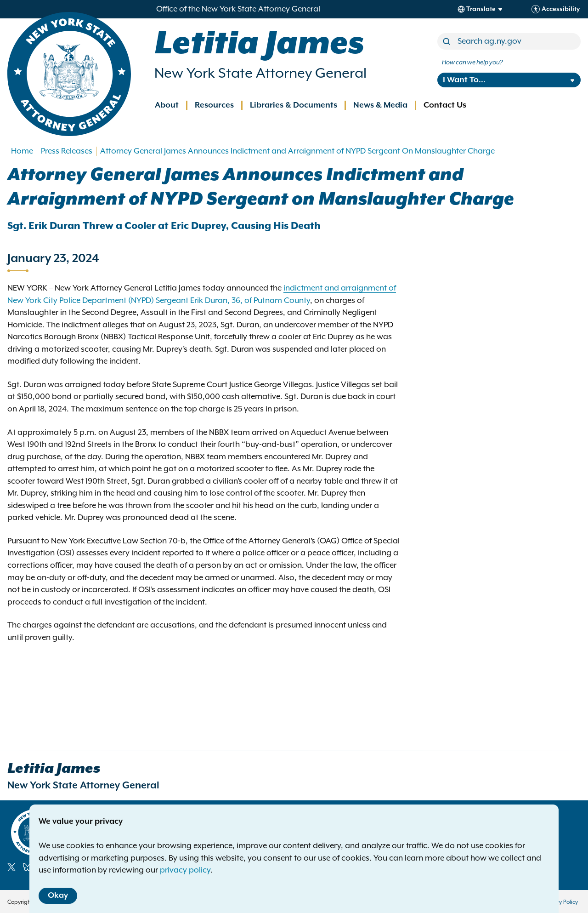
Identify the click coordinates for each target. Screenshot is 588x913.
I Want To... (464, 80)
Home (22, 151)
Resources (214, 105)
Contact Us (445, 105)
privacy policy (185, 870)
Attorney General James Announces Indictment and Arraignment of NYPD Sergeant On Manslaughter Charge (297, 151)
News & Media (380, 105)
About (167, 105)
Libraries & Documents (294, 105)
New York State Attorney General (260, 74)
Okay (58, 896)
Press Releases (67, 151)
